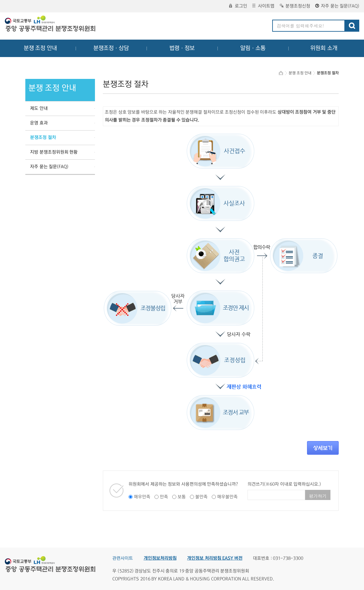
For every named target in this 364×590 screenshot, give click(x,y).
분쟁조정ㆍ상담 (111, 48)
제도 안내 (39, 108)
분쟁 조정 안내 (40, 48)
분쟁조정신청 (295, 6)
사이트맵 (263, 6)
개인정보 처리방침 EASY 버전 (215, 558)
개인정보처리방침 (160, 558)
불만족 (201, 497)
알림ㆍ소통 (253, 48)
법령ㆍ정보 (182, 48)
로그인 (238, 6)
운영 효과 (39, 123)
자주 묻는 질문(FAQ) (337, 6)
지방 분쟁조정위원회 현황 (54, 152)
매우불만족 (227, 497)
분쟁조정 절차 (43, 138)
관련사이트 (123, 558)
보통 (182, 497)
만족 (164, 497)
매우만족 (142, 497)
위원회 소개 (324, 48)
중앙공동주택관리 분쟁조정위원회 (51, 24)
